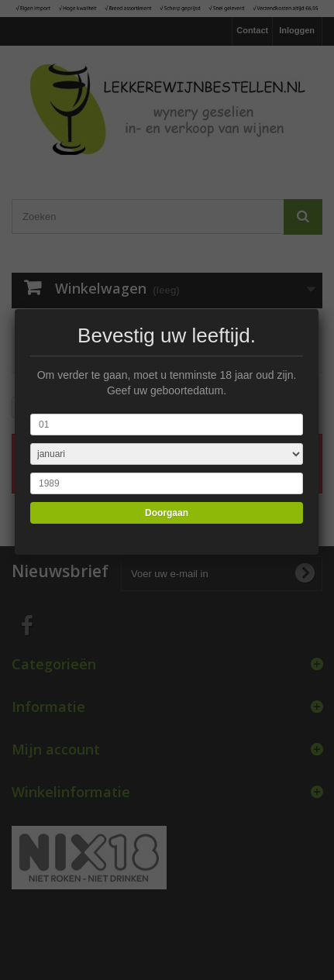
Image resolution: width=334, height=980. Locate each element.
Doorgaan (166, 513)
